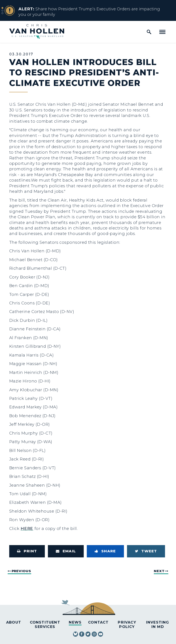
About (14, 622)
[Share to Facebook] (105, 551)
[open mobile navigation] (162, 32)
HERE (27, 528)
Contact (98, 622)
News (75, 622)
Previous (21, 571)
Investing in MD (158, 624)
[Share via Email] (66, 551)
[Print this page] (27, 551)
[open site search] (149, 32)
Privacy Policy (127, 624)
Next (159, 571)
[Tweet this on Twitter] (146, 551)
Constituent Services (45, 624)
